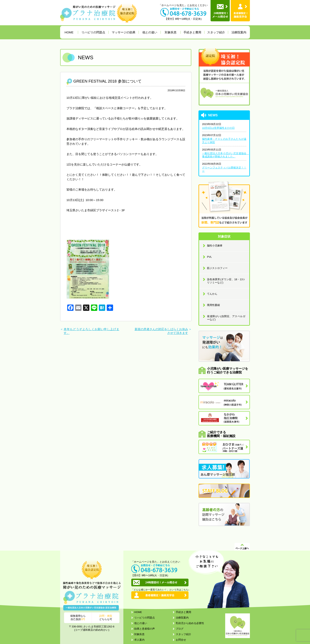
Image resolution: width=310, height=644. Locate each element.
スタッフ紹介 (216, 32)
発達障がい (226, 318)
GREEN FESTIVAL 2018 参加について (107, 81)
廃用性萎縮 (213, 305)
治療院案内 (239, 32)
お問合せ (181, 640)
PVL (209, 257)
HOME (69, 32)
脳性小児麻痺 (215, 246)
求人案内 (139, 640)
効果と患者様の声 (145, 629)
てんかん (212, 294)
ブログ (180, 629)
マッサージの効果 (124, 32)
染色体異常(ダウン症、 (226, 281)
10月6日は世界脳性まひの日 (218, 128)
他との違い (150, 32)
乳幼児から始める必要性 (190, 623)
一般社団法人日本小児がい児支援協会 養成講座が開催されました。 (224, 155)
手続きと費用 (192, 32)
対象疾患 (171, 32)
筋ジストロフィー (217, 268)
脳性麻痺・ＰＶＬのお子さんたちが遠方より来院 (224, 141)
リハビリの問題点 (93, 32)
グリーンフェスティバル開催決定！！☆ (224, 169)
